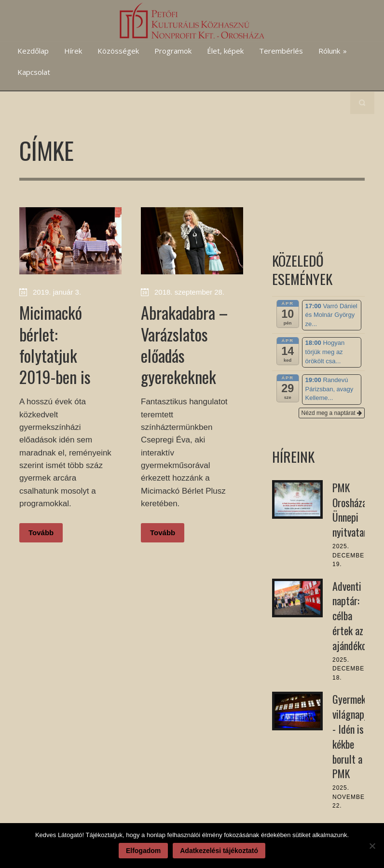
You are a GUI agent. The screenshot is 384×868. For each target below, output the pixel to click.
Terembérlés (281, 51)
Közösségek (118, 51)
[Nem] (372, 846)
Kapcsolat (34, 72)
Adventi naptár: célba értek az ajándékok (351, 616)
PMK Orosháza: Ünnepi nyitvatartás (356, 510)
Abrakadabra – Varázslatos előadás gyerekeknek (184, 344)
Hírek (73, 51)
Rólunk (333, 51)
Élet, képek (225, 51)
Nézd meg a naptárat (332, 413)
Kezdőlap (33, 51)
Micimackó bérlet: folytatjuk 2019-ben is (55, 344)
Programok (173, 51)
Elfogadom (143, 851)
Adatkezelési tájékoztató (219, 851)
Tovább (41, 533)
